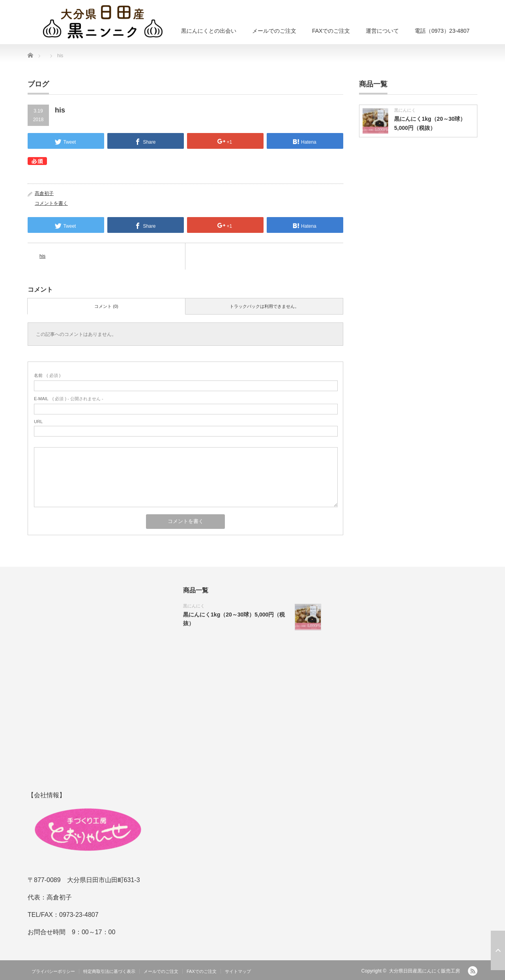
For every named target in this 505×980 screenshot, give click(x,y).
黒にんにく (405, 110)
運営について (382, 31)
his (42, 256)
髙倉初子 (44, 193)
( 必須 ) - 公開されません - (69, 399)
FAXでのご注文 (331, 31)
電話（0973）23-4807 (442, 31)
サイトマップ (238, 971)
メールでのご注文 (274, 31)
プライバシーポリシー (53, 971)
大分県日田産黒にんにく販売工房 (425, 971)
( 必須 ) (47, 375)
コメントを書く (51, 203)
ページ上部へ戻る (498, 950)
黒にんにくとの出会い (209, 31)
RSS (473, 971)
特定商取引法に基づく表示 (109, 971)
